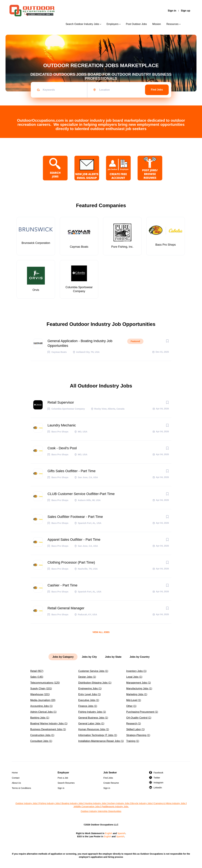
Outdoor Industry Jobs (26, 803)
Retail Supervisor (61, 402)
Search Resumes (66, 783)
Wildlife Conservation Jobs (87, 807)
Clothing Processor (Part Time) (71, 562)
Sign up (186, 11)
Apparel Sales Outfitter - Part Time (74, 540)
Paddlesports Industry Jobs (115, 807)
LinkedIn (158, 788)
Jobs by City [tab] (89, 657)
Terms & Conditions (21, 788)
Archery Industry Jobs (119, 803)
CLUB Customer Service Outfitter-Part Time (81, 494)
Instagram (158, 783)
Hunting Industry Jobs (96, 803)
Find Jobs (157, 90)
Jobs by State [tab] (113, 657)
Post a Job (63, 778)
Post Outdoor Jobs (136, 24)
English (109, 833)
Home (15, 773)
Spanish (121, 833)
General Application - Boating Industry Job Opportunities (80, 343)
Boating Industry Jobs (72, 803)
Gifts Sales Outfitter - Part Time (71, 471)
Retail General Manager (66, 608)
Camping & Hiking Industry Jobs (170, 803)
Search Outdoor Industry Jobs (82, 24)
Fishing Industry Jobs (49, 803)
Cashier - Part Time (62, 585)
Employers (113, 24)
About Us (16, 783)
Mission (157, 24)
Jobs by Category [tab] (63, 657)
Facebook (158, 773)
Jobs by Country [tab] (140, 657)
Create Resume (111, 783)
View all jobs (101, 632)
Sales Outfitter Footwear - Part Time (75, 517)
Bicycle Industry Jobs (142, 803)
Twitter (157, 778)
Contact (16, 778)
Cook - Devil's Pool (62, 448)
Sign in (172, 11)
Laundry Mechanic (62, 425)
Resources (172, 24)
